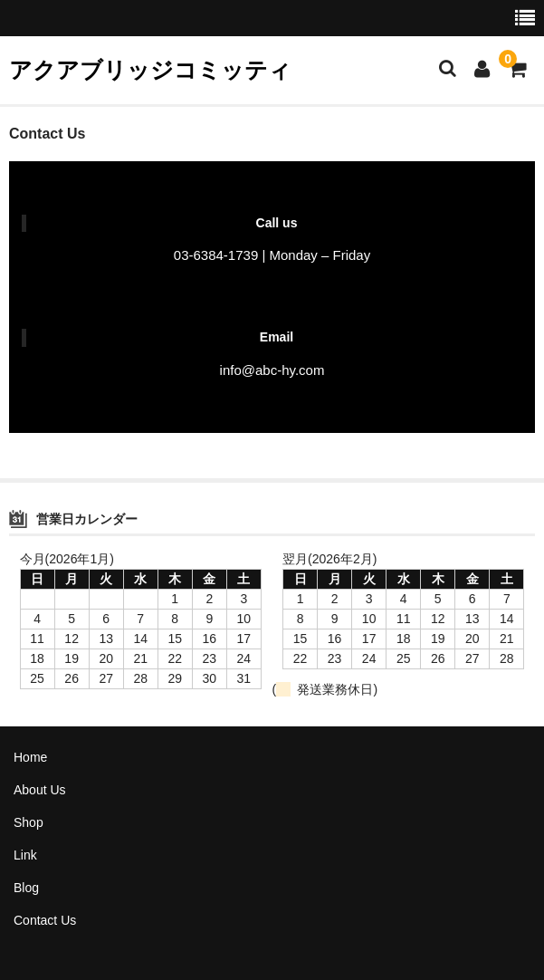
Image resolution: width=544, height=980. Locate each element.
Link (25, 855)
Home (30, 757)
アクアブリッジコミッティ (150, 70)
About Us (40, 790)
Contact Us (45, 920)
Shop (29, 822)
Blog (26, 888)
